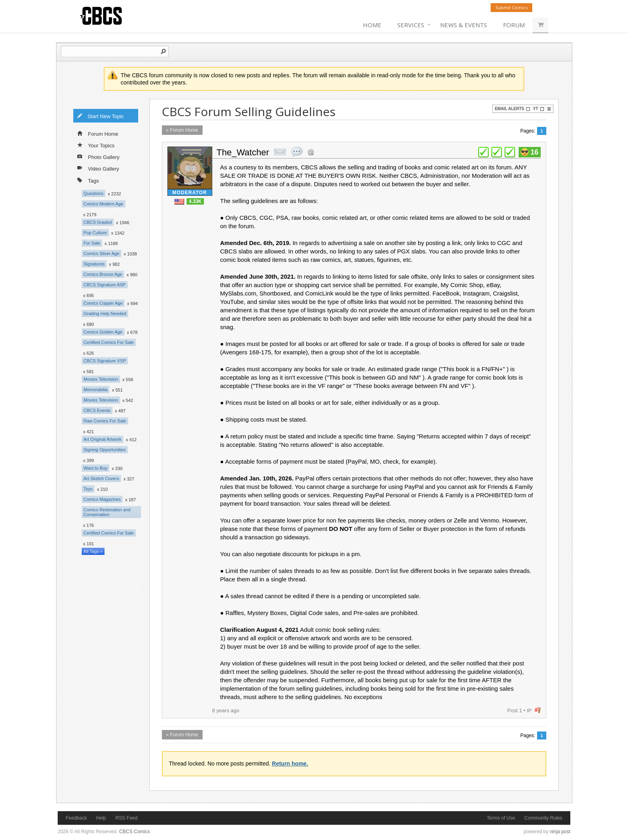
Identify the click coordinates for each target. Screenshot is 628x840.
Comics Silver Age (102, 253)
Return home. (290, 764)
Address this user (311, 152)
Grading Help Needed (105, 313)
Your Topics (96, 145)
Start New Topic (101, 116)
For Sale (92, 243)
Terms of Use (501, 818)
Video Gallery (98, 168)
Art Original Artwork (103, 439)
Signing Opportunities (105, 450)
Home (372, 25)
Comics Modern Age (104, 204)
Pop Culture (95, 233)
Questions (94, 193)
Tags (88, 180)
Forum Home (98, 133)
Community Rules (543, 818)
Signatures (94, 264)
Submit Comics (511, 7)
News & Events (464, 25)
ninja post (560, 832)
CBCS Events (97, 410)
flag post (538, 710)
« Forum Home (182, 130)
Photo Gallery (99, 157)
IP (529, 710)
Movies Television (101, 379)
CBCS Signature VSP (105, 361)
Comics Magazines (102, 499)
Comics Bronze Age (103, 274)
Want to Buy (96, 468)
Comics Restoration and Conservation (107, 512)
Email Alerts (512, 109)
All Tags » (93, 551)
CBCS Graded (98, 222)
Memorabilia (96, 390)
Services (411, 25)
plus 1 (483, 152)
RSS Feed (126, 818)
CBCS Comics (135, 832)
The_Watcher (243, 152)
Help (101, 818)
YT (539, 109)
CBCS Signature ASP (105, 285)
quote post (297, 152)
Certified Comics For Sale (109, 342)
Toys (88, 489)
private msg (280, 152)
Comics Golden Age (103, 332)
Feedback (76, 818)
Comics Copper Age (103, 303)
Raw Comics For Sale (105, 421)
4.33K (195, 201)
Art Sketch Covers (102, 478)
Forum (514, 25)
